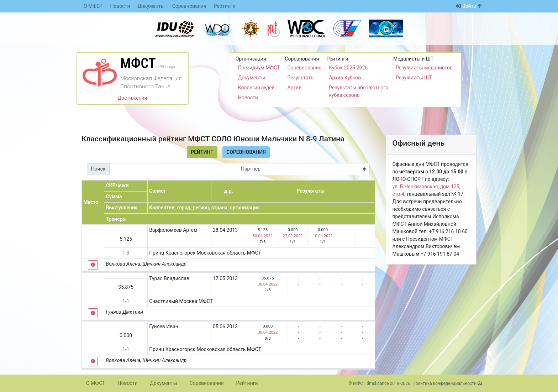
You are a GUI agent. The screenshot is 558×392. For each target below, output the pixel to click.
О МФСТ (93, 6)
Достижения (133, 98)
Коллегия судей (256, 88)
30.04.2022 (263, 236)
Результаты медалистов (424, 68)
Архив (294, 88)
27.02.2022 (293, 236)
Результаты (301, 78)
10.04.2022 (323, 236)
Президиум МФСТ (259, 68)
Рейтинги (225, 6)
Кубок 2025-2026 (348, 68)
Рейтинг (202, 152)
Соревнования (189, 6)
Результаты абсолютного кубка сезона (359, 91)
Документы (151, 6)
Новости (120, 6)
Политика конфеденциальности (444, 383)
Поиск (98, 169)
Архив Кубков (345, 78)
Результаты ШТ (414, 78)
